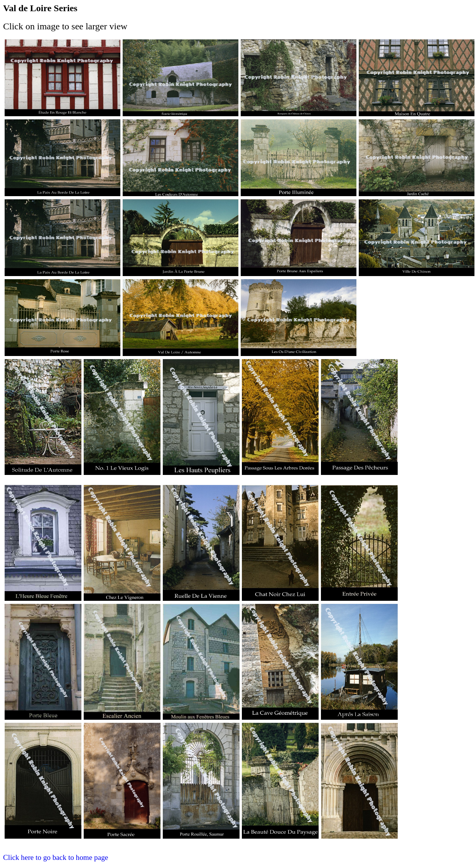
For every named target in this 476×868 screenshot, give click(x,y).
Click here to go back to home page (56, 857)
